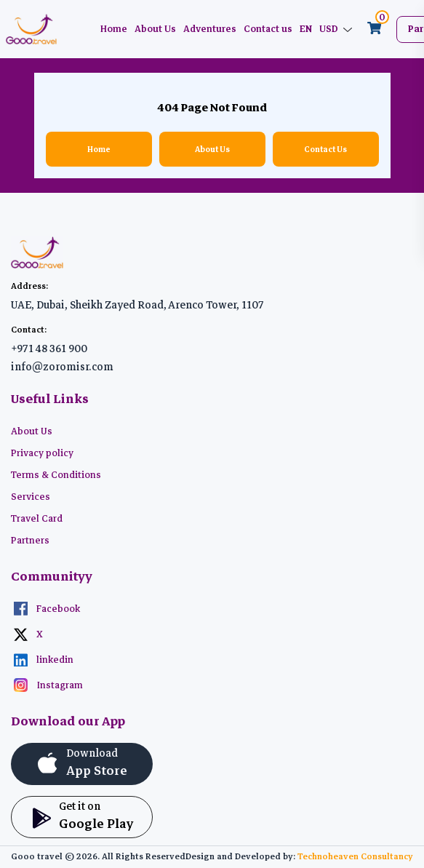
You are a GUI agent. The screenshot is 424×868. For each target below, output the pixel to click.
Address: (29, 286)
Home (114, 29)
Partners (30, 541)
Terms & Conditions (56, 475)
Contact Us (325, 149)
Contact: (29, 330)
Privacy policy (42, 453)
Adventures (210, 29)
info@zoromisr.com (62, 367)
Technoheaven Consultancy (355, 857)
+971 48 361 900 (49, 349)
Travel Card (37, 519)
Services (31, 497)
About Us (155, 29)
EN (306, 29)
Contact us (268, 29)
